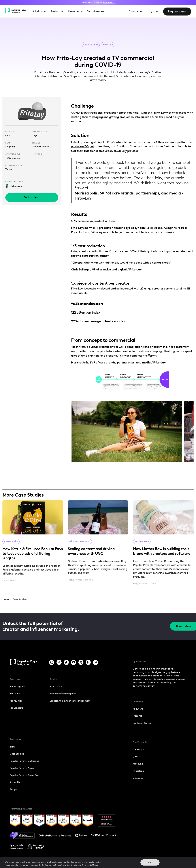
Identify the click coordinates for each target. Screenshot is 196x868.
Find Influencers (95, 11)
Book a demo (32, 197)
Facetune (138, 764)
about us (138, 709)
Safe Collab (56, 686)
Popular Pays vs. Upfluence (24, 761)
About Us (15, 782)
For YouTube (16, 701)
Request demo (177, 11)
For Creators (16, 708)
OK (150, 862)
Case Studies (91, 45)
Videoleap (138, 778)
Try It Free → (109, 3)
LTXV (135, 757)
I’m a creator (136, 11)
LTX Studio (138, 749)
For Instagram (17, 686)
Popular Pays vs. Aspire (22, 768)
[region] (98, 863)
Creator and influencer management (70, 701)
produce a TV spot (83, 146)
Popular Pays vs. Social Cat (24, 775)
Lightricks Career (142, 723)
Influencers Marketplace (63, 694)
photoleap (138, 771)
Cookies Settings (90, 865)
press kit (137, 716)
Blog (12, 747)
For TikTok (15, 694)
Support (14, 789)
